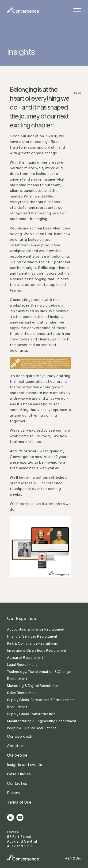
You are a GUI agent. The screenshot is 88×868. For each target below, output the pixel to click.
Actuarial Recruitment (25, 658)
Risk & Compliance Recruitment (33, 643)
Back (77, 93)
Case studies (19, 774)
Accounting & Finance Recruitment (36, 629)
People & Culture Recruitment (32, 728)
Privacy (14, 793)
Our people (17, 755)
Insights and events (25, 765)
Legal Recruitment (22, 665)
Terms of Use (19, 802)
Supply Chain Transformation (31, 714)
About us (15, 746)
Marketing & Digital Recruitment (34, 686)
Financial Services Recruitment (33, 636)
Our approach (20, 736)
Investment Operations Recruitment (37, 651)
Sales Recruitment (22, 693)
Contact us (17, 783)
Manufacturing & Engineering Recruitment (42, 721)
